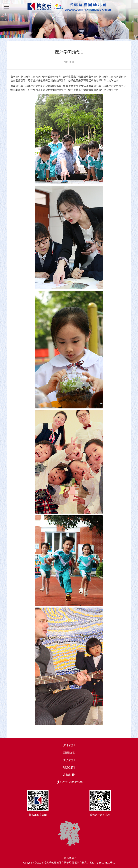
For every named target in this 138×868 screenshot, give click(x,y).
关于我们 (69, 745)
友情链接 (69, 775)
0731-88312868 (72, 782)
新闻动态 (69, 753)
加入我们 (69, 760)
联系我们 (69, 767)
